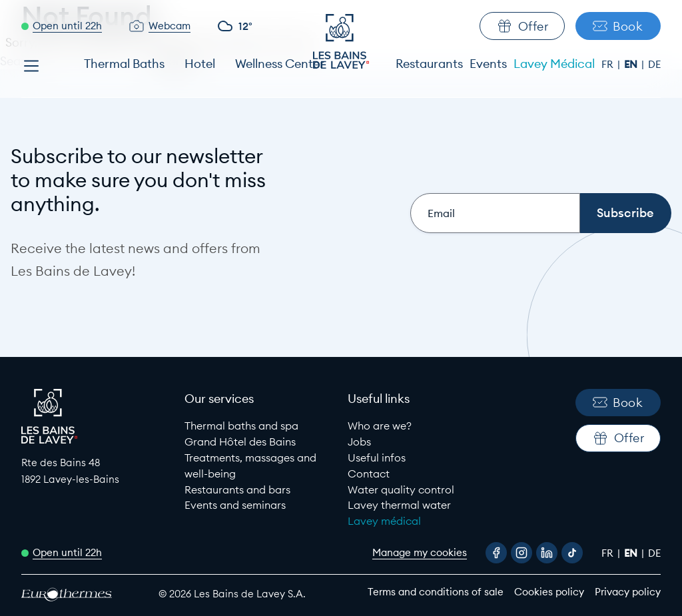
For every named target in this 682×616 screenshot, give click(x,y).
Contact (369, 473)
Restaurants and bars (237, 489)
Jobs (359, 442)
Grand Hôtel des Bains (240, 442)
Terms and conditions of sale (436, 592)
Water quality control (401, 489)
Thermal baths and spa (241, 426)
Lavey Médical (554, 64)
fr (609, 64)
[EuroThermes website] (78, 594)
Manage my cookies (420, 552)
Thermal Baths (124, 64)
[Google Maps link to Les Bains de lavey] (96, 471)
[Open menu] (31, 66)
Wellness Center (280, 64)
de (654, 64)
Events (488, 64)
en (632, 64)
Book (618, 26)
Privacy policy (628, 592)
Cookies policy (549, 592)
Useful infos (377, 458)
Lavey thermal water (399, 505)
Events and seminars (235, 505)
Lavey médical (384, 521)
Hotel (200, 64)
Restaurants (429, 64)
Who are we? (380, 426)
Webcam (170, 26)
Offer (522, 26)
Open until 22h (67, 26)
